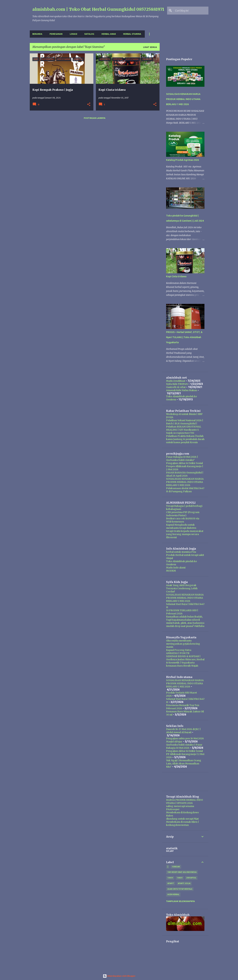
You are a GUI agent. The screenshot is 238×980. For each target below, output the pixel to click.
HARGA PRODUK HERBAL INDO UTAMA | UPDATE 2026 (185, 801)
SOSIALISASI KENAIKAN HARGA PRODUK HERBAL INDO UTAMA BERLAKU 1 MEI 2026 (183, 99)
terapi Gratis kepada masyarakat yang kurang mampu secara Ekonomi (185, 534)
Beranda (37, 34)
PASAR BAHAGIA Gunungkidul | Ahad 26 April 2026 (185, 474)
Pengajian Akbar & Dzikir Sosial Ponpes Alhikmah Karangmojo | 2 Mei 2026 (185, 466)
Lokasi (73, 34)
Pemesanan (56, 34)
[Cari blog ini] (191, 11)
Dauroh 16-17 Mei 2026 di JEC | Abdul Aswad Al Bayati (183, 731)
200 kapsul (191, 878)
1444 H (170, 878)
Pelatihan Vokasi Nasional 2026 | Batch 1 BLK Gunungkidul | (185, 422)
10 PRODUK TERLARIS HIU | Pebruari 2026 (182, 612)
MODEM (171, 571)
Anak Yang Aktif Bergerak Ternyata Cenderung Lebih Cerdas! (182, 588)
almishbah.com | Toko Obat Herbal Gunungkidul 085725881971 (98, 9)
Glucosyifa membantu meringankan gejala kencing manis (183, 644)
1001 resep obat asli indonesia (182, 872)
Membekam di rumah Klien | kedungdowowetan (182, 823)
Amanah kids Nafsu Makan (182, 390)
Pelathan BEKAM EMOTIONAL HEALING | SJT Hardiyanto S (184, 428)
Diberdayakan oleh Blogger (119, 976)
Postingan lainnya (95, 118)
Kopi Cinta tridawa (176, 276)
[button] (89, 105)
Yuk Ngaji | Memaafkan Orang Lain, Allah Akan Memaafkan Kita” (184, 764)
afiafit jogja (184, 883)
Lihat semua (150, 47)
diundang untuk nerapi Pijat (182, 819)
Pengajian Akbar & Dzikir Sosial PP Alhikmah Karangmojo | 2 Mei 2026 (185, 754)
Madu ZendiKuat (176, 381)
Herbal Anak (109, 34)
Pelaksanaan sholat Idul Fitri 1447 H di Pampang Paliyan (185, 490)
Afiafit (171, 883)
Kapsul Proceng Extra (179, 650)
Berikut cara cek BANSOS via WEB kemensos (183, 520)
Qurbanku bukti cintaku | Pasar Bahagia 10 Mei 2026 (184, 746)
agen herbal (173, 894)
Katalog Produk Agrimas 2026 (182, 160)
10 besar (176, 867)
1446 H (180, 878)
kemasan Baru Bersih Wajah (182, 666)
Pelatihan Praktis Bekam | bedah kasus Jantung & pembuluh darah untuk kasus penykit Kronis (185, 439)
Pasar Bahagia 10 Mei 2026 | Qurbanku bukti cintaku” (182, 458)
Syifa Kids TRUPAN (177, 384)
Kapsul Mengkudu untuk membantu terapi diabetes (181, 526)
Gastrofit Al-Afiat (176, 387)
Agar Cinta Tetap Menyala (180, 889)
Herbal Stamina (132, 34)
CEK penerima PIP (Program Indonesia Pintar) (183, 514)
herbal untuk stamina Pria (181, 552)
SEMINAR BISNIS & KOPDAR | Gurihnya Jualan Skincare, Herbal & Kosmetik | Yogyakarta (185, 659)
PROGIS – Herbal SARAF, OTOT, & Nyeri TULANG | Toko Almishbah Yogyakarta (184, 337)
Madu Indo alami (176, 568)
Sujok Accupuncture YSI (180, 433)
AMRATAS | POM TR (178, 653)
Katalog (89, 34)
